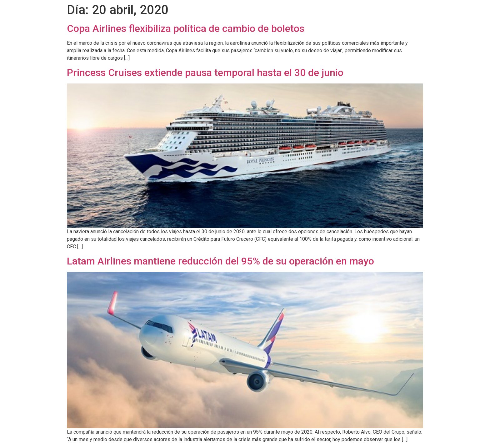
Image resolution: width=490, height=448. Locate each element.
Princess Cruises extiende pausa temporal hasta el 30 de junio (205, 73)
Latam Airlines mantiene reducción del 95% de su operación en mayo (220, 261)
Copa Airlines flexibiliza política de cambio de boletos (186, 28)
